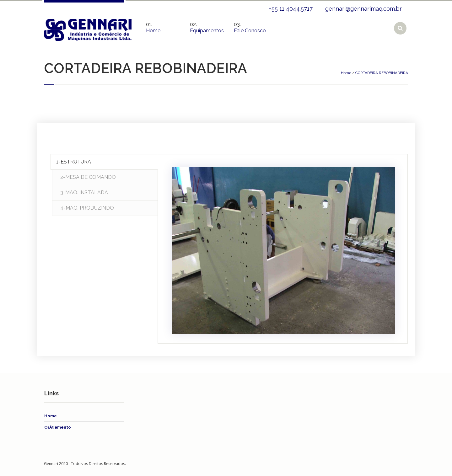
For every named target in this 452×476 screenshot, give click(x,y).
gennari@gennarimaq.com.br (363, 9)
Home (346, 73)
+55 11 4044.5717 (291, 9)
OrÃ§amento (58, 427)
